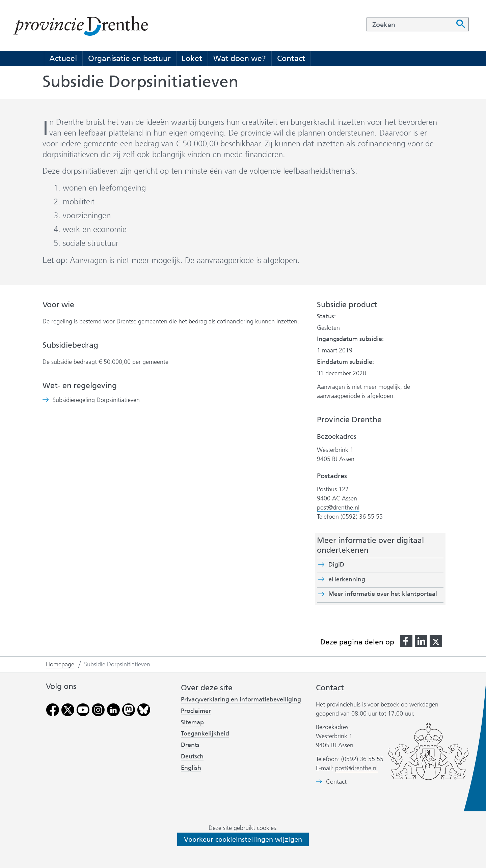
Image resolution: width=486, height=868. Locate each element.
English (191, 768)
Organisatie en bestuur (129, 58)
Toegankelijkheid (205, 733)
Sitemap (192, 722)
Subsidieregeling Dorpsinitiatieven (96, 400)
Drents (190, 745)
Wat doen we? (240, 58)
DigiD (336, 565)
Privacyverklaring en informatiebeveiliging (241, 699)
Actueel (63, 58)
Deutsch (192, 756)
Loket (192, 58)
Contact (291, 58)
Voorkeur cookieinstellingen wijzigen (243, 839)
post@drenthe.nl (338, 508)
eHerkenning (347, 579)
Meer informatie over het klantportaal (383, 594)
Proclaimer (196, 711)
